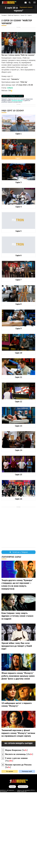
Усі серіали (10, 847)
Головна (4, 15)
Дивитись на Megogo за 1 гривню (13, 133)
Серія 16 (19, 575)
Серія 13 (19, 502)
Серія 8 (18, 380)
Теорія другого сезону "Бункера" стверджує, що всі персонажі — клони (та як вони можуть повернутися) (17, 660)
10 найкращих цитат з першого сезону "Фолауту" (17, 780)
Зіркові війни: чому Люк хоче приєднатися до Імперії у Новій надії (17, 722)
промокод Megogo (17, 138)
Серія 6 (18, 331)
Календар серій (27, 847)
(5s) (16, 826)
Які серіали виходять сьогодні (18, 819)
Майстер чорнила (13, 15)
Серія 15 (19, 550)
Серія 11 (19, 453)
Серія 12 (19, 477)
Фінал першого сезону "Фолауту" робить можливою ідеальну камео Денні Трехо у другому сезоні (18, 752)
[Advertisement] (18, 47)
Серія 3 (18, 258)
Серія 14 (19, 526)
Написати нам (23, 863)
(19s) (19, 830)
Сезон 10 (23, 15)
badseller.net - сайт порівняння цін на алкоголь (7, 867)
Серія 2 (30, 15)
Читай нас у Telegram (18, 628)
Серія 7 (18, 355)
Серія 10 (19, 429)
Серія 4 (18, 282)
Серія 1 (18, 209)
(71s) (16, 835)
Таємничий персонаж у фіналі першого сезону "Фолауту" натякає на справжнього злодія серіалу (18, 809)
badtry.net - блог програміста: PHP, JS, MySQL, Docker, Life (26, 867)
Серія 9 (18, 404)
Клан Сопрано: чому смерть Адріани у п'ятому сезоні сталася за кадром (17, 692)
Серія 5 (18, 307)
